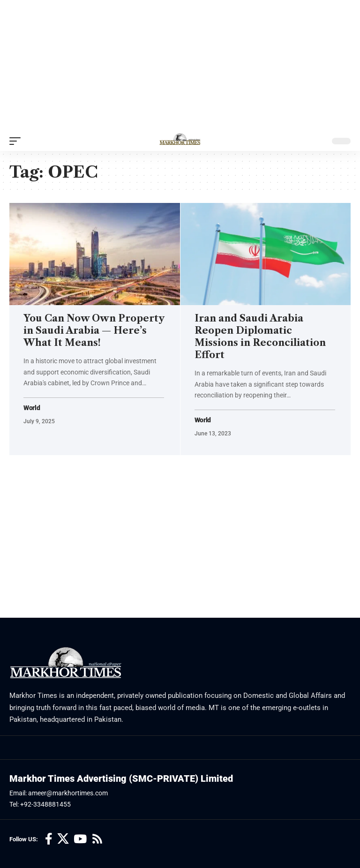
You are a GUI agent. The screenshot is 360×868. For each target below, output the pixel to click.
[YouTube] (80, 839)
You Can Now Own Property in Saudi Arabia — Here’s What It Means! (94, 330)
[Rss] (97, 839)
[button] (17, 141)
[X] (63, 839)
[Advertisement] (180, 66)
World (32, 408)
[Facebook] (49, 839)
